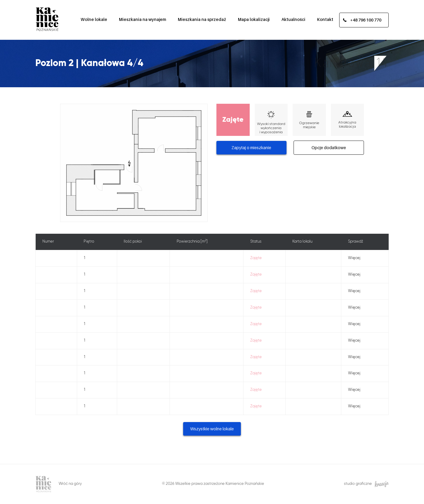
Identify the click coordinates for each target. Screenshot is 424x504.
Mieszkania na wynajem (143, 19)
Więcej (354, 258)
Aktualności (293, 19)
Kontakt (325, 19)
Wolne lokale (94, 19)
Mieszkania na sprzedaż (202, 19)
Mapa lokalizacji (254, 19)
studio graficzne (366, 484)
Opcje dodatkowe (329, 148)
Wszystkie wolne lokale (212, 429)
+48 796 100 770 (366, 20)
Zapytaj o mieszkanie (251, 148)
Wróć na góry (70, 484)
